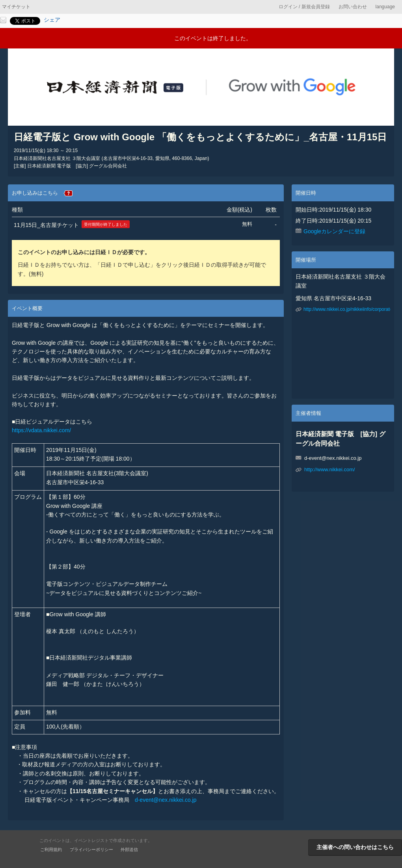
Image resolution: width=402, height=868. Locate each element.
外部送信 (129, 849)
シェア (52, 20)
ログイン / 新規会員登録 (304, 7)
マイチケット (16, 7)
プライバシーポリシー (91, 849)
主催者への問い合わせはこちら (355, 847)
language (385, 7)
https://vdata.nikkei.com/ (41, 430)
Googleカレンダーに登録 (334, 231)
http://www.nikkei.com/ (330, 469)
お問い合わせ (353, 7)
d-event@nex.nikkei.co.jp (166, 800)
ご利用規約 (51, 849)
